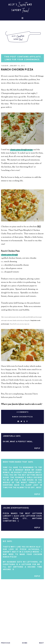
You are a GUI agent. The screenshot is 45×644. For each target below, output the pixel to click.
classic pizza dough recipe (21, 150)
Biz (5, 541)
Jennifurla (9, 436)
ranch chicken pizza (22, 417)
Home (25, 643)
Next (42, 643)
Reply (37, 448)
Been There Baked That (15, 462)
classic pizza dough (9, 255)
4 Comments (22, 412)
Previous (6, 643)
